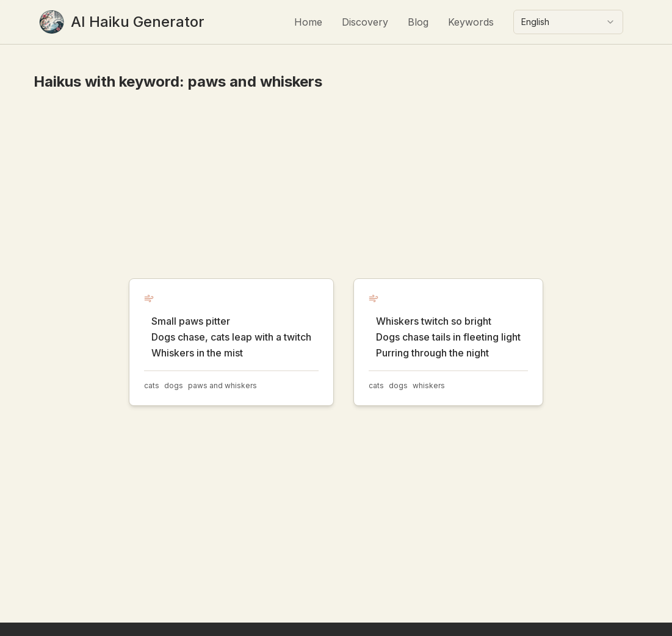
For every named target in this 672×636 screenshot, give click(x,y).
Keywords (471, 22)
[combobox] (568, 22)
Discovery (365, 22)
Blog (418, 22)
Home (308, 22)
